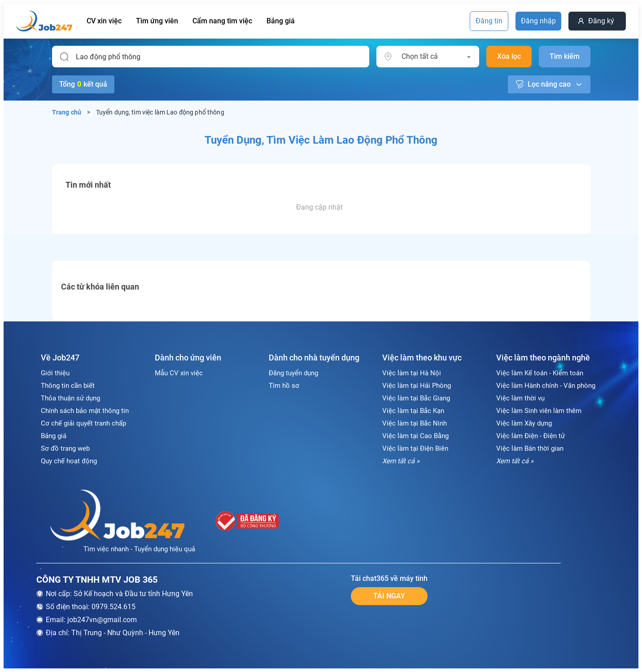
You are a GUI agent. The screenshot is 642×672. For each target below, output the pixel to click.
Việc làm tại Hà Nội (412, 373)
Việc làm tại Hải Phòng (417, 386)
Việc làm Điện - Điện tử (531, 436)
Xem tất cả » (401, 461)
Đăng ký (601, 21)
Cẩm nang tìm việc (222, 21)
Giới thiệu (55, 373)
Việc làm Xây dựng (524, 423)
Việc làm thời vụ (520, 398)
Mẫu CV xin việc (179, 373)
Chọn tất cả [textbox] (420, 56)
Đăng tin (489, 21)
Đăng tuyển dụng (293, 373)
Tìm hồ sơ (284, 386)
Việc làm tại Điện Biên (415, 448)
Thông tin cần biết (68, 386)
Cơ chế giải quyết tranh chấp (83, 423)
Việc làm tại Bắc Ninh (415, 423)
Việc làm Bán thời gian (530, 448)
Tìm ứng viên (157, 21)
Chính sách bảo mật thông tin (85, 411)
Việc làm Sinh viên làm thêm (539, 411)
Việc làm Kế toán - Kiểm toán (540, 373)
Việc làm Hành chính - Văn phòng (546, 386)
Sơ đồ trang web (65, 448)
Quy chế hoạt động (69, 461)
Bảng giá (281, 21)
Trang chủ (67, 112)
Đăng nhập (538, 21)
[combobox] (436, 57)
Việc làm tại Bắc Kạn (413, 411)
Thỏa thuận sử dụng (70, 398)
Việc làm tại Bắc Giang (416, 398)
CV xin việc (104, 21)
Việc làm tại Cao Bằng (415, 436)
